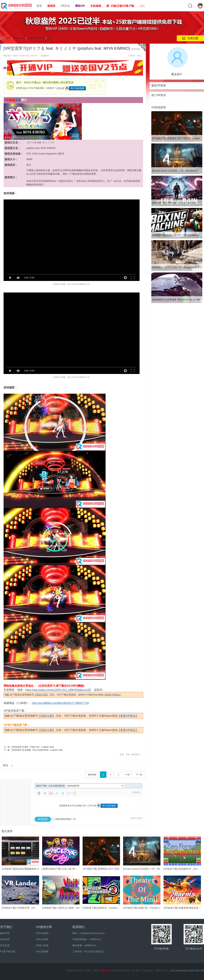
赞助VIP (80, 6)
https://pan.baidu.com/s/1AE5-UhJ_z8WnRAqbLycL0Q (58, 690)
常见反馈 (5, 945)
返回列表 (92, 775)
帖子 (50, 38)
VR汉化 (65, 6)
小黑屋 (96, 971)
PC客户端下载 (8, 951)
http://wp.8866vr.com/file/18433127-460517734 (61, 703)
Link (57, 793)
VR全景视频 (42, 951)
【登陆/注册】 (41, 695)
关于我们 (6, 927)
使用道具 (135, 755)
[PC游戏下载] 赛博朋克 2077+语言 (101, 869)
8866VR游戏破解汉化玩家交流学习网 (187, 971)
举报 (128, 755)
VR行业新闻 (42, 939)
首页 (39, 6)
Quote (63, 793)
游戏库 (51, 6)
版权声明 (5, 933)
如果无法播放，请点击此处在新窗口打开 (72, 284)
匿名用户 (8, 56)
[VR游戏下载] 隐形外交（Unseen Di (101, 908)
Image (51, 793)
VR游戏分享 (44, 927)
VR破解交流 (19, 38)
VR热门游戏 (42, 945)
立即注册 (60, 88)
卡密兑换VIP (148, 971)
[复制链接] (135, 49)
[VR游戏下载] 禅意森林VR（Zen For (183, 869)
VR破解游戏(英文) (36, 38)
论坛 (142, 6)
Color (45, 793)
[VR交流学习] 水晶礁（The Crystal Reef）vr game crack (37, 750)
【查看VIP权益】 (112, 695)
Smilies (75, 793)
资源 (18, 100)
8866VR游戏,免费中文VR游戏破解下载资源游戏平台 (1, 38)
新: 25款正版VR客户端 (120, 6)
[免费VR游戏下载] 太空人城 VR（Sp (61, 869)
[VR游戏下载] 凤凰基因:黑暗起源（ (182, 908)
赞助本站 (105, 971)
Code (69, 793)
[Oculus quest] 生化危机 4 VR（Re (142, 869)
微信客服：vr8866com (84, 945)
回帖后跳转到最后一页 (64, 819)
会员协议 (5, 939)
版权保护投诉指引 (74, 971)
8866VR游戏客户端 (120, 971)
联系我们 (79, 927)
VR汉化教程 (42, 933)
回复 (122, 755)
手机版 (88, 971)
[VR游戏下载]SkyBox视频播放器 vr (20, 869)
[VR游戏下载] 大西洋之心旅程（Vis (61, 908)
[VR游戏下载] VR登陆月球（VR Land (21, 908)
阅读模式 (45, 56)
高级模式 (136, 792)
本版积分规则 (136, 818)
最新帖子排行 (162, 971)
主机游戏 (96, 6)
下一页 (139, 775)
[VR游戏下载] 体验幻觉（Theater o (142, 908)
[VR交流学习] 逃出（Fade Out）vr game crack (33, 747)
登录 (25, 88)
